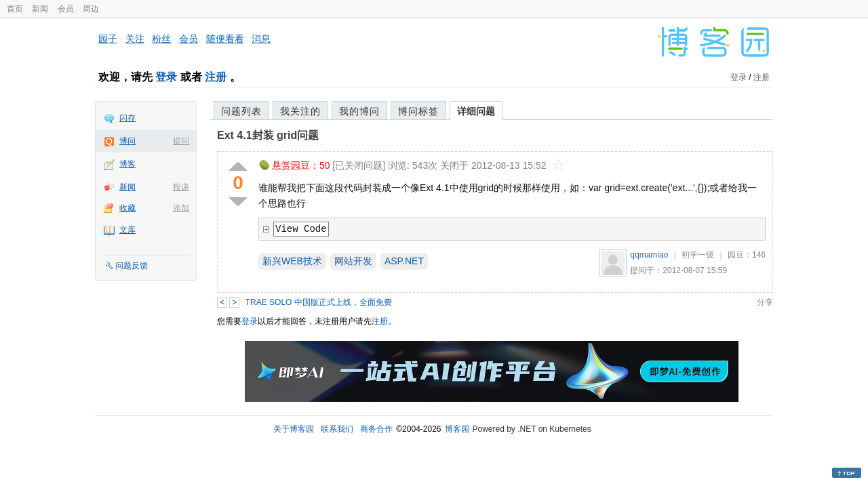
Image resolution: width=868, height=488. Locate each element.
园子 (108, 39)
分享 (765, 302)
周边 (91, 9)
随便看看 (225, 39)
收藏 (127, 208)
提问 (181, 141)
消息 (261, 39)
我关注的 (300, 111)
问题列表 (241, 111)
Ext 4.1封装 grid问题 (268, 135)
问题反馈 (132, 266)
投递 (181, 187)
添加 (181, 208)
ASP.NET (404, 261)
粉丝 (161, 39)
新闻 (40, 9)
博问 (127, 141)
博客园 (457, 429)
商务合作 (376, 429)
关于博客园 (294, 429)
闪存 (127, 118)
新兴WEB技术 (292, 261)
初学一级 (698, 255)
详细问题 (476, 111)
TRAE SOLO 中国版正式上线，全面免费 (319, 302)
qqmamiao (649, 255)
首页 (15, 9)
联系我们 (337, 429)
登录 (166, 77)
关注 (135, 39)
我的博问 (359, 111)
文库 (127, 230)
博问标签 (418, 111)
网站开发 (353, 261)
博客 (127, 164)
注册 (216, 77)
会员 (66, 9)
